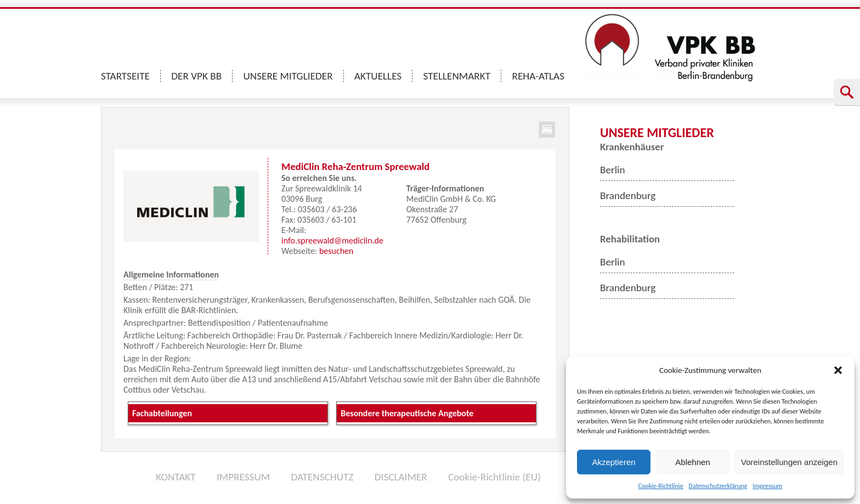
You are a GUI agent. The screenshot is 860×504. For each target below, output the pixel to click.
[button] (838, 370)
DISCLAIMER (401, 477)
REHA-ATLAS (538, 76)
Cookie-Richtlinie (661, 486)
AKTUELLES (378, 76)
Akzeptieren (613, 462)
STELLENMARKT (457, 76)
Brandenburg (628, 196)
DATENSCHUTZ (322, 477)
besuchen (336, 251)
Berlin (613, 170)
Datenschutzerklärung (718, 486)
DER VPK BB (196, 76)
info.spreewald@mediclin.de (332, 240)
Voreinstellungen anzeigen (789, 462)
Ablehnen (692, 462)
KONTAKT (176, 477)
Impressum (767, 486)
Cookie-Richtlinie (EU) (494, 477)
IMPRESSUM (243, 477)
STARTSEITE (125, 76)
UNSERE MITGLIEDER (288, 76)
